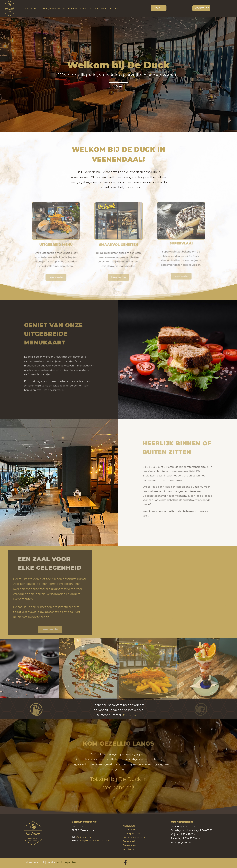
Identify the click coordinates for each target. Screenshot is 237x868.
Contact (115, 9)
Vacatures (101, 9)
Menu (158, 7)
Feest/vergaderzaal (53, 9)
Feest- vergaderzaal (134, 838)
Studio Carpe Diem (66, 862)
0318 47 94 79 (84, 837)
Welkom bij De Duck (118, 66)
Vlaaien (72, 9)
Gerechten (32, 9)
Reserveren (201, 7)
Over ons (86, 9)
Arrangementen (132, 834)
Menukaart (129, 826)
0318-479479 (131, 715)
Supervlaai (129, 841)
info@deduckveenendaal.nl (95, 841)
